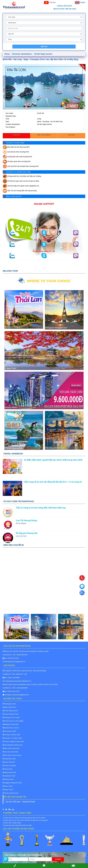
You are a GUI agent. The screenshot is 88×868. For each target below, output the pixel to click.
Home (8, 54)
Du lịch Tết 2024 (9, 762)
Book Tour (72, 135)
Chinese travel (8, 779)
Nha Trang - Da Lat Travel (12, 755)
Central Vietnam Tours (11, 714)
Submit (58, 859)
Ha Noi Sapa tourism (43, 54)
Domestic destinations (23, 54)
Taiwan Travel (8, 790)
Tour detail (16, 135)
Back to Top (87, 855)
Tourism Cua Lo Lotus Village (13, 721)
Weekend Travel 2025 (11, 724)
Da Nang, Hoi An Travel (11, 717)
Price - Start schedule (44, 135)
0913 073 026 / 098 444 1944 (65, 9)
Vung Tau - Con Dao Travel (12, 738)
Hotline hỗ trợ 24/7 (65, 6)
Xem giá (44, 47)
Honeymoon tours (9, 759)
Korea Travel (8, 769)
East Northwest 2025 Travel (12, 745)
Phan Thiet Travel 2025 (11, 748)
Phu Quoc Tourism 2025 (11, 735)
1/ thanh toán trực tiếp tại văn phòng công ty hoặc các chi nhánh (24, 818)
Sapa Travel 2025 (9, 707)
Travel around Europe (11, 793)
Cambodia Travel (9, 776)
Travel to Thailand (9, 766)
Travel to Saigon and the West (13, 742)
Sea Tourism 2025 (9, 731)
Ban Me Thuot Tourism (11, 728)
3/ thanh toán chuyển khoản (12, 823)
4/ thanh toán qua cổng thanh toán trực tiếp (17, 825)
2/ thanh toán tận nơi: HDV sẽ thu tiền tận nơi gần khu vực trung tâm (25, 820)
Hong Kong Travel (9, 772)
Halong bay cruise (9, 704)
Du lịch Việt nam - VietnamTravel (20, 802)
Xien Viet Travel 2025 (10, 752)
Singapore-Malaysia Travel (12, 783)
